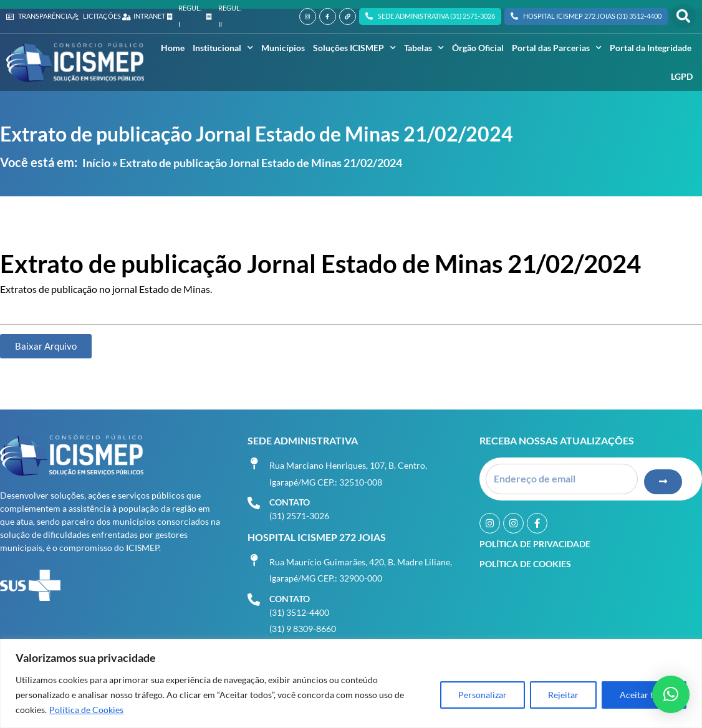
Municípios (283, 48)
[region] (351, 683)
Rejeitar (563, 695)
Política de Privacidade (535, 543)
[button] (683, 16)
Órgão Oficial (478, 48)
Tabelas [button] (424, 48)
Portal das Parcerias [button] (557, 48)
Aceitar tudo (644, 695)
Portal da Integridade (651, 48)
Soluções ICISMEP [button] (354, 48)
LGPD (682, 76)
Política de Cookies (86, 710)
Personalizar (483, 695)
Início (96, 163)
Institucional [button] (223, 48)
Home (173, 48)
